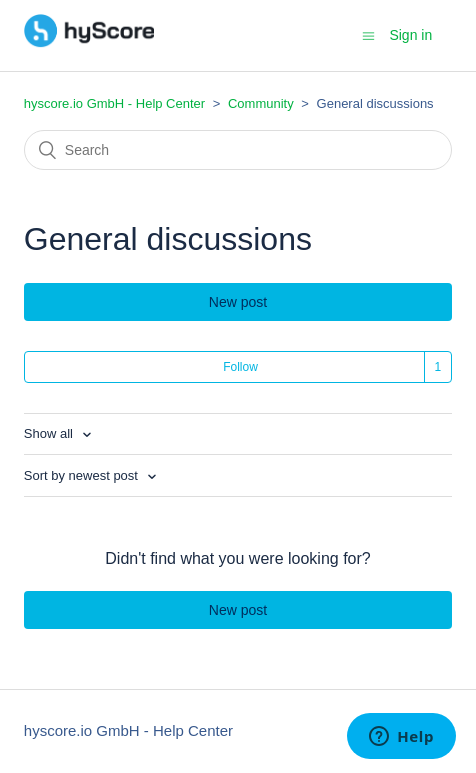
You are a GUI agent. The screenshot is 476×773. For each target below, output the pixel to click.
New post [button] (238, 302)
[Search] (238, 150)
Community (261, 103)
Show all (50, 433)
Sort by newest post (83, 475)
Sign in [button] (410, 35)
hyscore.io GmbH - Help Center (114, 103)
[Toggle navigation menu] (368, 35)
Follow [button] (240, 367)
